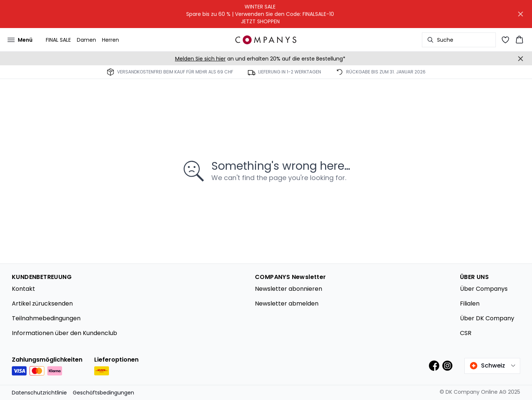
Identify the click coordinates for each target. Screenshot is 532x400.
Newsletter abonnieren (289, 289)
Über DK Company (487, 318)
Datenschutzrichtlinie (39, 393)
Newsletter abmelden (287, 304)
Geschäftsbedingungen (103, 393)
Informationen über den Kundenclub (64, 333)
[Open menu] (20, 40)
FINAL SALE (58, 40)
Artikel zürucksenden (42, 304)
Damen (86, 40)
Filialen (470, 304)
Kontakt (23, 289)
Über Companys (484, 289)
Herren (110, 40)
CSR (466, 333)
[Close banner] (521, 14)
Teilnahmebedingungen (46, 318)
